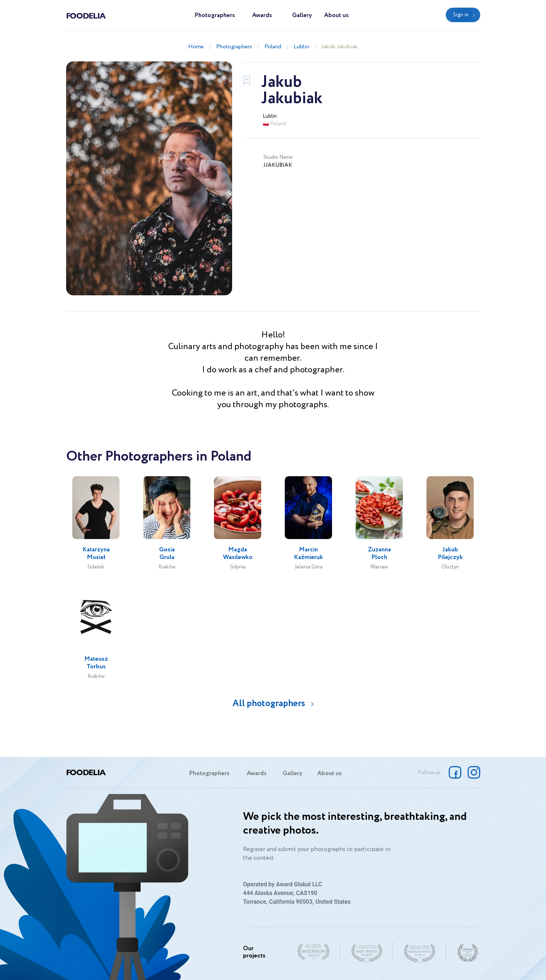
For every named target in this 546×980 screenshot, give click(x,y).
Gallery (302, 15)
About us (336, 15)
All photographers (269, 703)
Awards (262, 15)
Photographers (215, 15)
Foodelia (86, 15)
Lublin (301, 47)
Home (196, 47)
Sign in (461, 15)
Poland (273, 47)
